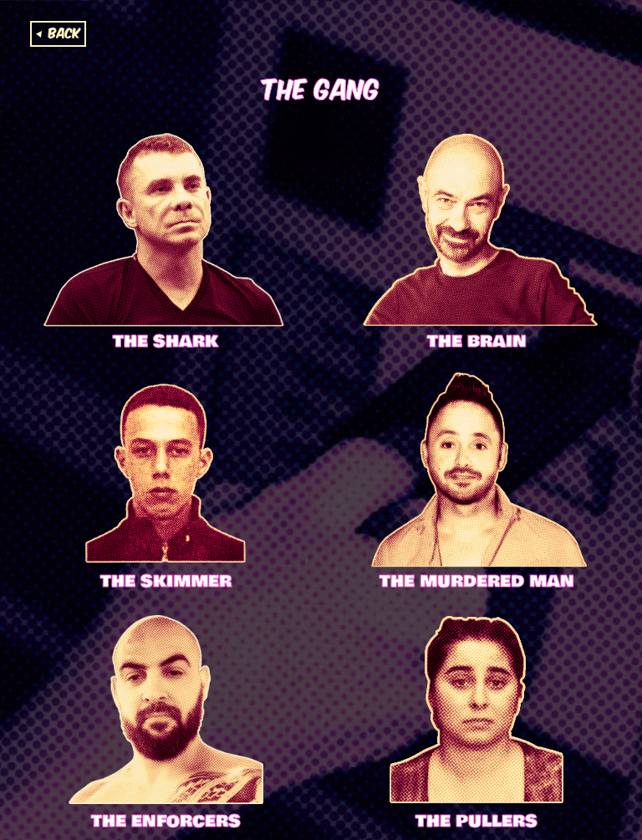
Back (64, 32)
